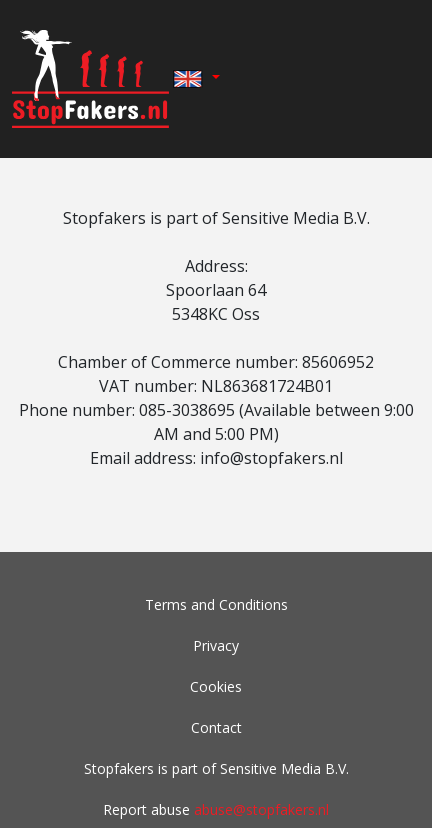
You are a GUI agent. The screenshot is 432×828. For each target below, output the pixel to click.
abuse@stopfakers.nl (261, 809)
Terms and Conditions (216, 604)
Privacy (216, 645)
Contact (216, 727)
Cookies (216, 686)
